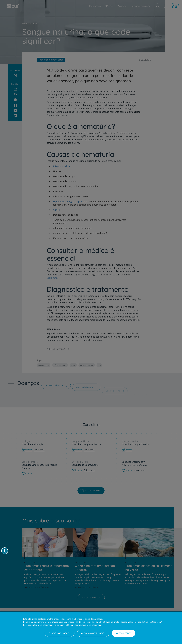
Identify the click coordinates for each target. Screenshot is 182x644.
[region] (91, 628)
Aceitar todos (124, 633)
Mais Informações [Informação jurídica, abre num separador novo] (95, 625)
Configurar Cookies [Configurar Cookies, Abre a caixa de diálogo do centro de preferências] (60, 633)
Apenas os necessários (93, 633)
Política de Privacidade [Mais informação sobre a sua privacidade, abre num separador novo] (75, 625)
